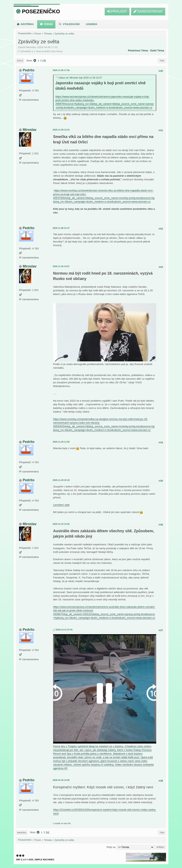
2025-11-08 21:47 (61, 228)
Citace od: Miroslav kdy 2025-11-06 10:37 (80, 78)
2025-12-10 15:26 (61, 524)
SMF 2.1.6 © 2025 (25, 860)
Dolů (20, 61)
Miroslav (30, 130)
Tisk (162, 61)
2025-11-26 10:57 (61, 266)
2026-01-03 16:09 (61, 780)
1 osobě (56, 823)
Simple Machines (44, 860)
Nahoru (22, 833)
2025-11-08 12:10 (61, 130)
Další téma (157, 51)
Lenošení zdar (61, 505)
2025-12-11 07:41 (64, 630)
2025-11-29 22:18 (61, 480)
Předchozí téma (138, 51)
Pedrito (29, 70)
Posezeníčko (41, 11)
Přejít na (111, 847)
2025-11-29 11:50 (61, 442)
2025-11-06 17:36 (61, 70)
